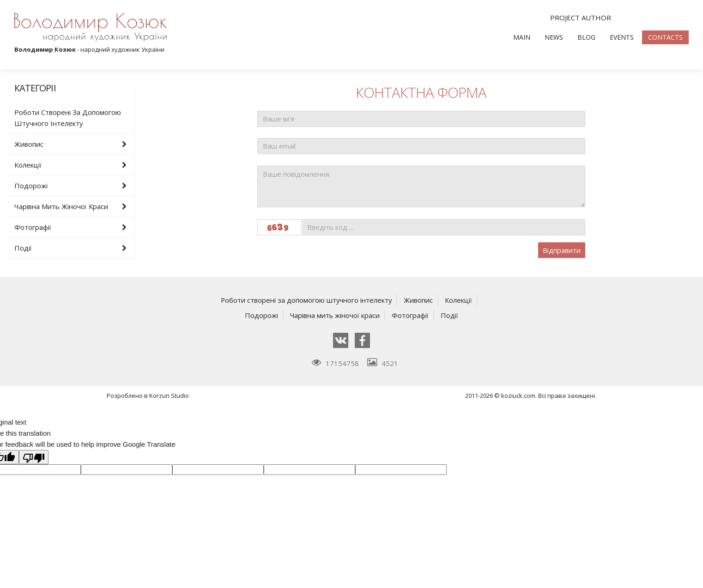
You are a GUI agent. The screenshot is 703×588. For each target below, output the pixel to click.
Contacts (665, 37)
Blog (586, 37)
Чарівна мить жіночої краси (61, 206)
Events (622, 37)
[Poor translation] (34, 456)
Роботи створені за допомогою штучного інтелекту (68, 118)
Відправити (562, 250)
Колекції (28, 165)
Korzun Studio (169, 395)
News (554, 37)
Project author (581, 18)
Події (23, 248)
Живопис (29, 144)
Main (522, 37)
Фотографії (33, 227)
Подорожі (31, 186)
